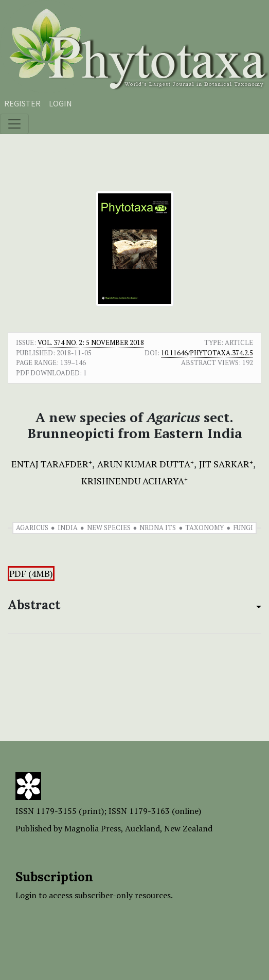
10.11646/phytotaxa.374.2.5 (207, 353)
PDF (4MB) (31, 574)
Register (22, 103)
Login (60, 103)
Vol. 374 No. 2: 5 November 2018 (91, 342)
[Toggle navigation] (14, 124)
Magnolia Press (93, 828)
